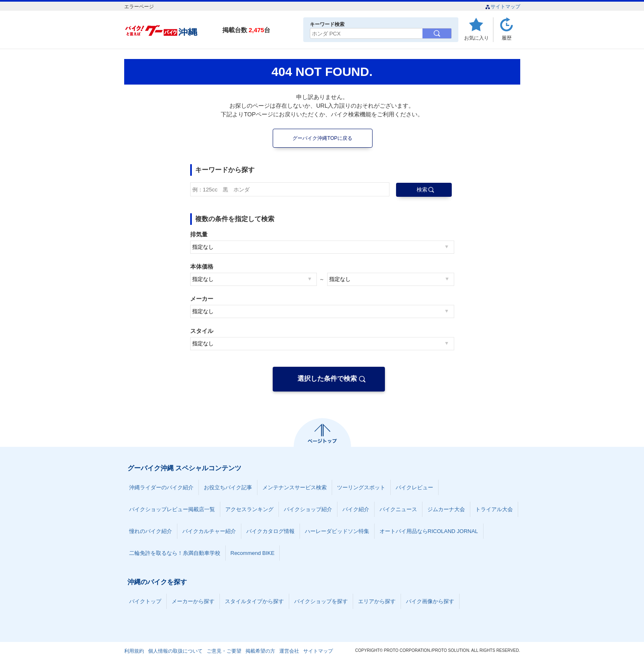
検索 (422, 190)
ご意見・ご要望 (224, 651)
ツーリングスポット (361, 487)
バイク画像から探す (430, 601)
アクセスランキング (249, 509)
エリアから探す (377, 601)
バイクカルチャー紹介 (209, 531)
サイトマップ (503, 7)
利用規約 (134, 651)
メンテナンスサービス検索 (295, 487)
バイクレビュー (414, 487)
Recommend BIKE (253, 553)
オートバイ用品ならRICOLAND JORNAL (429, 531)
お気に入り (477, 38)
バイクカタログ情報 (270, 531)
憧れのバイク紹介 (151, 531)
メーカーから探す (193, 601)
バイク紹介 (356, 509)
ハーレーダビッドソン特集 (337, 531)
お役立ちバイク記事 (228, 487)
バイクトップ (145, 601)
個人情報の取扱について (175, 651)
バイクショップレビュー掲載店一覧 (172, 509)
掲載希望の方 (260, 651)
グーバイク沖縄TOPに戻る (322, 138)
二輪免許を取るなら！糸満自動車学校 (175, 553)
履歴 (507, 38)
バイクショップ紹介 (308, 509)
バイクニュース (398, 509)
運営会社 (289, 651)
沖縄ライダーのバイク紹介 (161, 487)
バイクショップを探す (321, 601)
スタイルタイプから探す (254, 601)
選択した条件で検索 (327, 379)
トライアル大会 (494, 509)
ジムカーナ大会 (446, 509)
